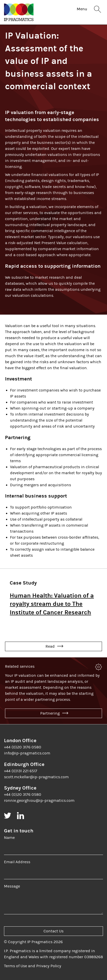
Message (12, 886)
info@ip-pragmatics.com (27, 753)
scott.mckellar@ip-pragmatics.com (36, 777)
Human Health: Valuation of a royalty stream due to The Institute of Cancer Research (52, 604)
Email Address (17, 862)
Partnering (54, 713)
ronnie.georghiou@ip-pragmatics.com (39, 801)
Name (9, 838)
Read (54, 646)
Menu (82, 9)
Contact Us (53, 931)
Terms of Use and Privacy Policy (33, 966)
